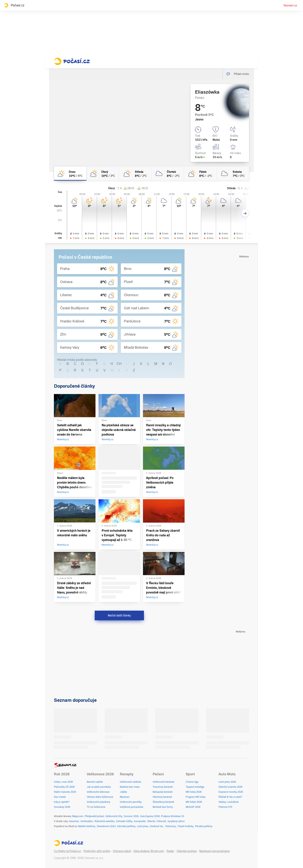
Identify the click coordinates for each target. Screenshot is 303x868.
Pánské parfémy (204, 826)
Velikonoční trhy (114, 816)
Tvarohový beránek (163, 787)
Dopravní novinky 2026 (231, 792)
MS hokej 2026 (194, 792)
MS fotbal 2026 (194, 802)
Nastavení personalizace (214, 851)
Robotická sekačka (104, 821)
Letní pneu (143, 826)
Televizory (171, 826)
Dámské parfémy (126, 826)
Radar (170, 851)
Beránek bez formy (163, 807)
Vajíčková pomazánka (131, 807)
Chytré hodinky (185, 826)
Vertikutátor (87, 821)
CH (119, 364)
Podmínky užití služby (97, 851)
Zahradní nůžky (124, 821)
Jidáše (123, 792)
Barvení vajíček (95, 782)
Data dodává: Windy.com (149, 851)
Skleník (151, 821)
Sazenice (74, 821)
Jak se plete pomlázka (99, 787)
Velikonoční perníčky (131, 802)
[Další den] (245, 213)
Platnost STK (226, 807)
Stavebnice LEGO (106, 826)
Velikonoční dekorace (98, 792)
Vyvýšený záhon (176, 821)
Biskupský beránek (163, 792)
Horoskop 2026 (62, 807)
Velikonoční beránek (163, 782)
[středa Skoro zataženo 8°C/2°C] (135, 173)
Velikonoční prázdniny (98, 802)
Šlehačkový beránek (163, 802)
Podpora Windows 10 (173, 816)
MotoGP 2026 (193, 807)
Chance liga (192, 782)
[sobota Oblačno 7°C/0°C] (233, 173)
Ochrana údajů (122, 851)
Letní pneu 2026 (227, 782)
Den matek (60, 797)
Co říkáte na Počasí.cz (67, 851)
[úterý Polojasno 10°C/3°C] (103, 173)
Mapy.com (78, 816)
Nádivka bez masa (130, 787)
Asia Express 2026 (150, 816)
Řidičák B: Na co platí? (230, 797)
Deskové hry (157, 826)
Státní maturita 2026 (65, 792)
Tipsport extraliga (195, 787)
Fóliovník (161, 821)
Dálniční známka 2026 (230, 787)
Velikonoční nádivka (130, 782)
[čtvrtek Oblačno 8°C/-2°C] (168, 173)
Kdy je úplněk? (62, 802)
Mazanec (125, 797)
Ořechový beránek (162, 797)
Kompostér (140, 821)
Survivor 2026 (131, 816)
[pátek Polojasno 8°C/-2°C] (200, 173)
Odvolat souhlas (187, 851)
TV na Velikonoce (96, 807)
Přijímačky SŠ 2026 (64, 787)
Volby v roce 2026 (63, 782)
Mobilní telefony (87, 826)
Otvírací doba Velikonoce (100, 797)
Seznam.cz (290, 5)
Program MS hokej (196, 797)
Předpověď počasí (94, 816)
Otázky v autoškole (229, 802)
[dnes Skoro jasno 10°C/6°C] (70, 173)
